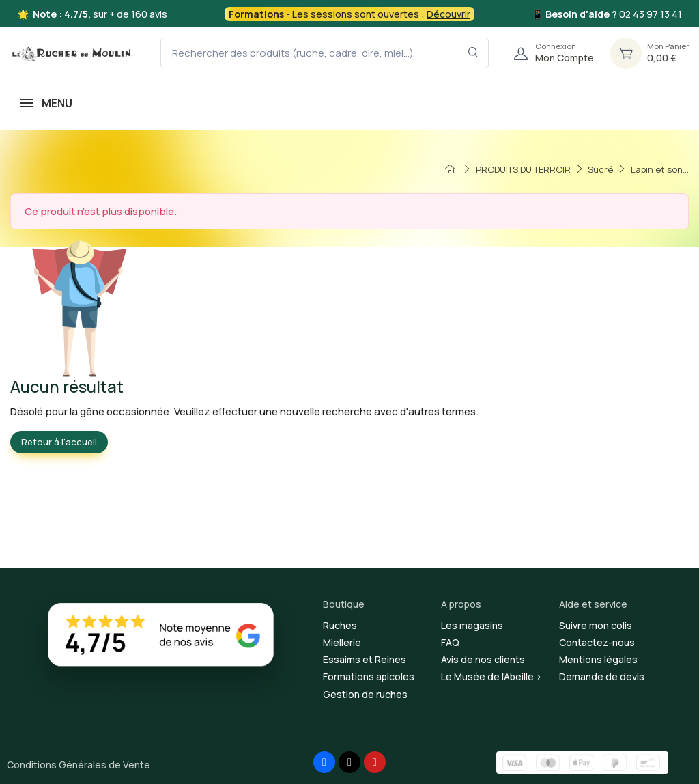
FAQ (450, 642)
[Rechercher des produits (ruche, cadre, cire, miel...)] (325, 53)
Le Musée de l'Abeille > (491, 676)
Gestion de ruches (365, 694)
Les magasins (472, 625)
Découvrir (448, 14)
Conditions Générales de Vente (79, 765)
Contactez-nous (597, 642)
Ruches (340, 625)
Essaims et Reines (365, 659)
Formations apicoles (369, 676)
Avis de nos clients (483, 659)
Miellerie (342, 642)
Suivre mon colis (596, 625)
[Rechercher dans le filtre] (473, 53)
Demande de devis (602, 676)
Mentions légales (598, 659)
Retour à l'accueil (59, 442)
